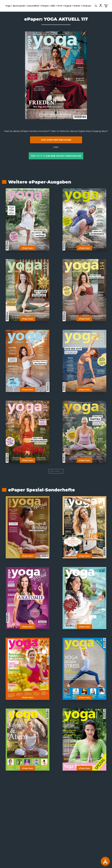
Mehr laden (56, 471)
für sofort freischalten (56, 156)
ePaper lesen (27, 248)
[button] (96, 6)
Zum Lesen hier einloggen (56, 140)
